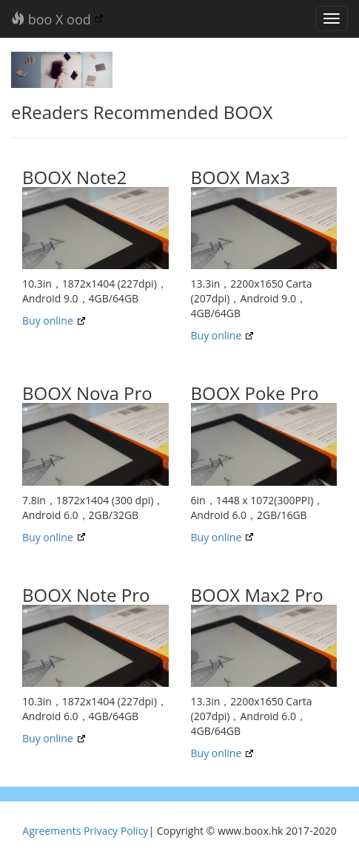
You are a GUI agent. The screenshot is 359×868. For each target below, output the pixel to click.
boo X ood (51, 19)
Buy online (48, 321)
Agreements (53, 831)
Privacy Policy (116, 831)
